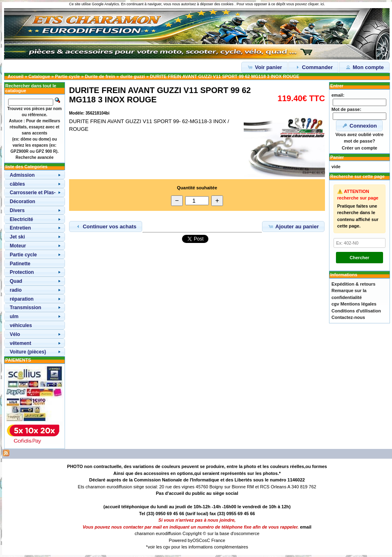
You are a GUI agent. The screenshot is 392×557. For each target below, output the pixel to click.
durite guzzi (133, 76)
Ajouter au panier (293, 226)
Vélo (15, 334)
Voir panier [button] (265, 67)
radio (16, 290)
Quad (16, 281)
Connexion (359, 126)
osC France (214, 540)
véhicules (21, 325)
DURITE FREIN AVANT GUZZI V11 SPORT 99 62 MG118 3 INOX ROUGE (225, 76)
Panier (337, 157)
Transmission (25, 308)
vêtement (21, 343)
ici (322, 4)
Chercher (360, 258)
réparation (22, 299)
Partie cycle (68, 76)
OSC (197, 540)
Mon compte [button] (364, 67)
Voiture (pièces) (28, 352)
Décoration (23, 202)
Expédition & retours (353, 284)
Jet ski (17, 237)
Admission (22, 175)
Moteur (18, 246)
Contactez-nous (348, 317)
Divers (17, 210)
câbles (17, 184)
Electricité (21, 219)
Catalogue (39, 76)
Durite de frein (100, 76)
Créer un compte (359, 148)
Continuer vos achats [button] (106, 226)
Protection (22, 272)
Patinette (20, 264)
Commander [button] (313, 67)
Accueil (16, 76)
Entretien (20, 228)
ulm (14, 316)
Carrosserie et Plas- (33, 193)
